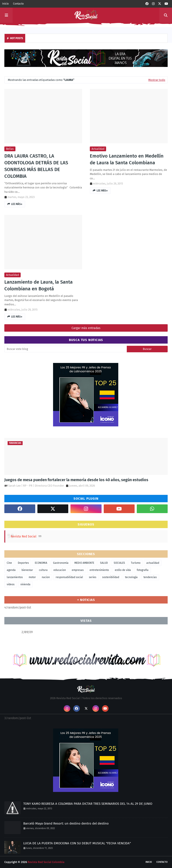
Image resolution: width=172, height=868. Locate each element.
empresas (78, 570)
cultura (43, 570)
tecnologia (131, 577)
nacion (46, 577)
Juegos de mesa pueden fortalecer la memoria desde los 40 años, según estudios (76, 480)
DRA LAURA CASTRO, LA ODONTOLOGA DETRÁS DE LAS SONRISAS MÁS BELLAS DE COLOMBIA (36, 166)
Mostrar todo (157, 80)
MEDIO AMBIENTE (84, 563)
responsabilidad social (69, 577)
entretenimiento (99, 570)
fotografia (143, 570)
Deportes (23, 563)
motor (32, 577)
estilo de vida (123, 570)
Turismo (136, 563)
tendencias (150, 577)
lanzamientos (15, 577)
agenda (11, 570)
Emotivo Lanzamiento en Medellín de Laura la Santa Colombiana (127, 159)
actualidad (98, 149)
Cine (9, 563)
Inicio (5, 4)
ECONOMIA (41, 563)
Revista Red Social (23, 536)
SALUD (104, 563)
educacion (60, 570)
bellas (10, 149)
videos (11, 584)
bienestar (27, 570)
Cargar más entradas (86, 328)
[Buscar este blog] (66, 349)
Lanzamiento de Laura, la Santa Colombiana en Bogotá (38, 285)
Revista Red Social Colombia (46, 862)
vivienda (25, 584)
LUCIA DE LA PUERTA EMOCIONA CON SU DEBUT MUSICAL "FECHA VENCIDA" (77, 843)
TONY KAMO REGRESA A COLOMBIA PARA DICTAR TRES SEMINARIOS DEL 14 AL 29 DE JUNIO (88, 804)
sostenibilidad (111, 577)
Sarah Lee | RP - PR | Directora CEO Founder (36, 486)
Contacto (18, 4)
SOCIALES (119, 563)
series (93, 577)
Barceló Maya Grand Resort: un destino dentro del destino (66, 823)
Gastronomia (61, 563)
